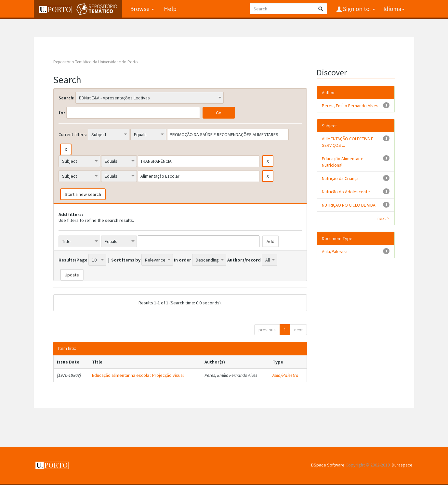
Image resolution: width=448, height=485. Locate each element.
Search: (66, 98)
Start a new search (83, 194)
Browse (142, 9)
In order (183, 260)
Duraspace (402, 465)
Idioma (394, 9)
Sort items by (126, 260)
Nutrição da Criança (340, 178)
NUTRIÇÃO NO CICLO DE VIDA (349, 205)
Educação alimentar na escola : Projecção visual (138, 375)
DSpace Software (328, 465)
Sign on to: (358, 9)
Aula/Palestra (285, 375)
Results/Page (73, 260)
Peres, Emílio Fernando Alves (350, 106)
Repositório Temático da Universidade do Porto (96, 62)
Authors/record (244, 260)
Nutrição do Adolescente (346, 192)
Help (170, 9)
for (62, 113)
